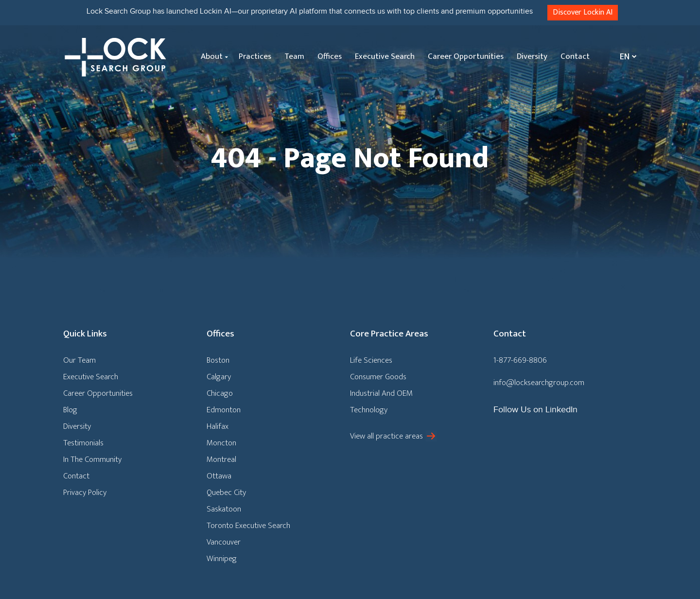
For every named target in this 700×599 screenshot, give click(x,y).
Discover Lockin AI (583, 12)
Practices (255, 56)
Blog (70, 410)
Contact (575, 56)
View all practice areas (386, 436)
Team (294, 56)
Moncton (221, 443)
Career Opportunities (466, 56)
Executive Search (385, 56)
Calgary (219, 377)
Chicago (220, 393)
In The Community (92, 459)
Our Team (79, 360)
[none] (626, 57)
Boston (218, 360)
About (212, 56)
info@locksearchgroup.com (539, 383)
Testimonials (83, 443)
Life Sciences (371, 360)
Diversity (532, 56)
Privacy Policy (85, 493)
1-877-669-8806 (520, 360)
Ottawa (219, 476)
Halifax (218, 426)
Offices (330, 56)
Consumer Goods (378, 377)
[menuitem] (626, 57)
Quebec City (226, 493)
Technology (369, 410)
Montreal (221, 459)
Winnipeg (222, 559)
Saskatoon (224, 509)
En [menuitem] (625, 57)
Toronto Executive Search (248, 526)
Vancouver (224, 542)
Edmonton (224, 410)
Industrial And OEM (381, 393)
